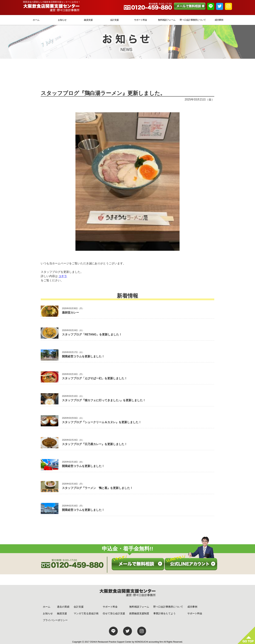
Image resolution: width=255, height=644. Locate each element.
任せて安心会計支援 (114, 613)
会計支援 (114, 20)
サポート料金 (141, 20)
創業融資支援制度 (139, 613)
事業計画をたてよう (165, 613)
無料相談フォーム (167, 20)
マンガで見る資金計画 (86, 613)
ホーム (36, 20)
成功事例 (219, 20)
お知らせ (62, 20)
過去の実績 (63, 607)
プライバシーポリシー (55, 620)
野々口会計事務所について (193, 20)
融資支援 (88, 20)
